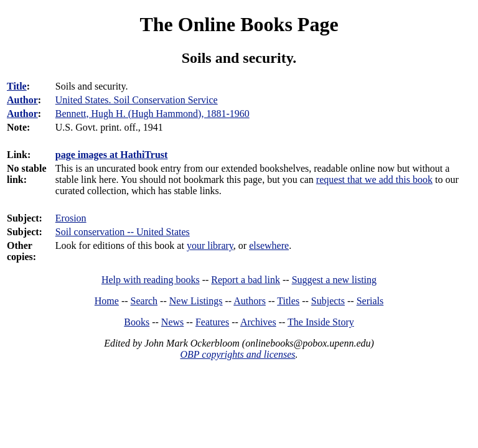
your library (210, 245)
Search (144, 301)
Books (137, 322)
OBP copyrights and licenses (237, 354)
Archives (258, 322)
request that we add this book (374, 180)
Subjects (328, 301)
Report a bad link (246, 280)
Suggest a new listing (334, 280)
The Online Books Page (239, 24)
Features (212, 322)
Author (22, 100)
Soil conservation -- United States (123, 232)
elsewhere (269, 245)
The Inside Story (321, 322)
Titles (288, 301)
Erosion (71, 218)
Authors (250, 301)
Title (17, 86)
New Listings (196, 301)
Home (107, 301)
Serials (370, 301)
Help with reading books (151, 280)
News (172, 322)
